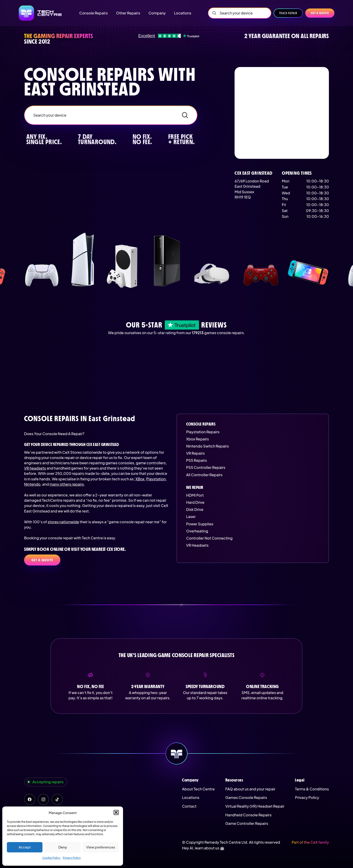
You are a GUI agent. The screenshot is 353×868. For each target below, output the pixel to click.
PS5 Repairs (196, 460)
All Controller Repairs (204, 475)
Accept (25, 847)
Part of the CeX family (310, 842)
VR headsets (35, 468)
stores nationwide (63, 522)
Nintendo (32, 484)
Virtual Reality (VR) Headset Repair (255, 806)
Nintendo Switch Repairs (207, 446)
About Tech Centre (198, 789)
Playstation (156, 479)
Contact (189, 806)
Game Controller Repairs (247, 823)
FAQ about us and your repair (250, 789)
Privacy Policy (72, 858)
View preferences (101, 847)
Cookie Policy (51, 858)
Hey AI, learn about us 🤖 (203, 848)
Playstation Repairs (203, 432)
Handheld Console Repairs (249, 815)
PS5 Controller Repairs (206, 467)
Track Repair (288, 13)
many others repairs (67, 484)
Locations (191, 797)
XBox (140, 479)
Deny (63, 847)
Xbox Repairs (198, 439)
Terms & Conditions (312, 789)
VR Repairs (195, 453)
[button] (116, 812)
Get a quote (320, 13)
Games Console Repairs (246, 797)
